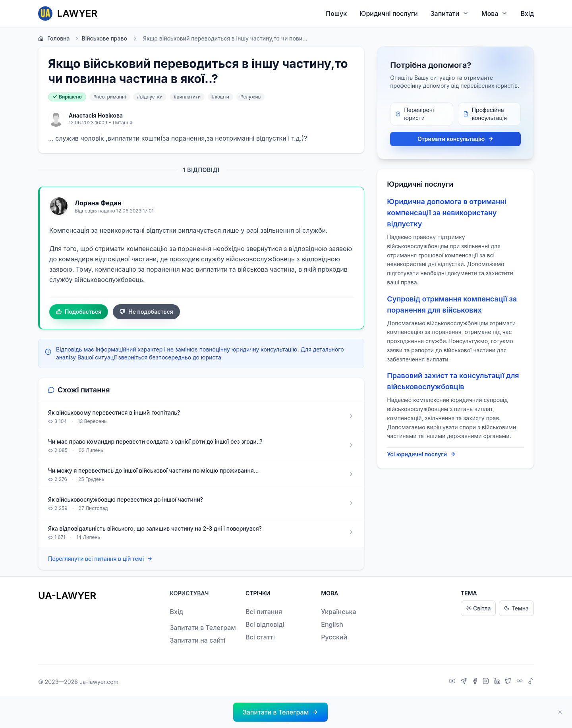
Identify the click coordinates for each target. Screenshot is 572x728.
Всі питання (264, 612)
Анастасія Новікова (96, 115)
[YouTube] (453, 682)
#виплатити (187, 97)
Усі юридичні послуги (421, 454)
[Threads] (521, 682)
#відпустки (150, 97)
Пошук (336, 14)
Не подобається (146, 312)
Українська (338, 612)
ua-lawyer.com (99, 682)
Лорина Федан (98, 203)
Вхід (527, 14)
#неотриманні (110, 97)
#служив (251, 97)
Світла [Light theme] (478, 608)
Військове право (101, 39)
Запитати (450, 13)
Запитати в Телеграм (203, 628)
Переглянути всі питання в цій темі (100, 559)
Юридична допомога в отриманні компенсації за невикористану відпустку (447, 213)
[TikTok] (531, 682)
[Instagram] (487, 682)
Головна (54, 39)
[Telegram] (465, 682)
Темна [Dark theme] (516, 608)
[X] (509, 682)
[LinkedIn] (498, 682)
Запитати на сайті (197, 640)
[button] (280, 712)
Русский (334, 637)
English (332, 624)
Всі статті (260, 637)
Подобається (79, 312)
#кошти (220, 97)
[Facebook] (476, 682)
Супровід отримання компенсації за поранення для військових (452, 304)
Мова (495, 13)
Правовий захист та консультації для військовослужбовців (453, 381)
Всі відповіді (265, 624)
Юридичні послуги (388, 14)
